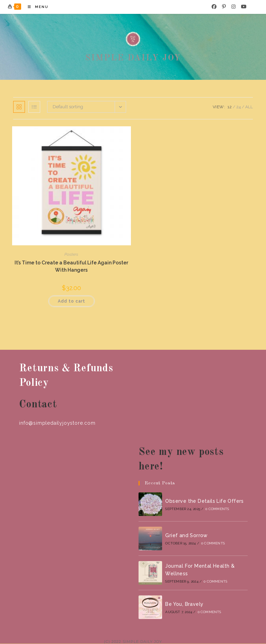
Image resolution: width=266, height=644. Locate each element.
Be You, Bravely (184, 604)
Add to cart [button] (72, 301)
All (249, 107)
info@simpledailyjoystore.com (57, 423)
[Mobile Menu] (36, 7)
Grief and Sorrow (186, 535)
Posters (71, 254)
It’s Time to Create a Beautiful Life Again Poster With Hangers (71, 266)
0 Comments (217, 509)
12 (230, 107)
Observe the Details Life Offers (204, 501)
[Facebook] (214, 7)
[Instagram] (233, 7)
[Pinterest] (224, 7)
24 (238, 107)
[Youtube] (244, 7)
